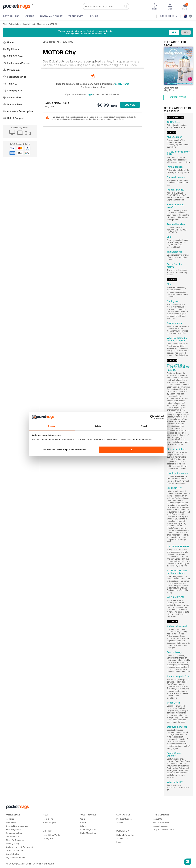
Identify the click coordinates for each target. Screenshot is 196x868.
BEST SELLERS (11, 16)
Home (8, 42)
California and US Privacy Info (20, 847)
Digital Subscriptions (12, 24)
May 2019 (41, 24)
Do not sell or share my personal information (65, 450)
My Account (12, 70)
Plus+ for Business (15, 840)
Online (83, 826)
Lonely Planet (29, 24)
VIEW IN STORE (178, 97)
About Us (157, 819)
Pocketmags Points (89, 829)
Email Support (49, 822)
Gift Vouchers (13, 104)
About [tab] (144, 426)
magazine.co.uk (161, 826)
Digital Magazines (88, 833)
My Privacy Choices (15, 858)
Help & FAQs (49, 819)
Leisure (94, 16)
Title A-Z (10, 84)
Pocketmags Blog (14, 833)
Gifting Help (48, 838)
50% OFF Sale (13, 56)
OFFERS (30, 16)
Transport (76, 16)
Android (83, 822)
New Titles (11, 822)
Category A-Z (13, 91)
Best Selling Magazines (17, 826)
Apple (82, 819)
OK (131, 450)
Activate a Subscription (18, 111)
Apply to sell (122, 838)
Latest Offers (12, 97)
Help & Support (13, 118)
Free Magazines (14, 829)
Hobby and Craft (51, 16)
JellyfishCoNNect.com (164, 829)
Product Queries (124, 819)
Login (90, 94)
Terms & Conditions (15, 851)
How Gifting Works (52, 835)
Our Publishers (13, 836)
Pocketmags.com (161, 822)
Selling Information (125, 835)
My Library (11, 49)
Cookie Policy (12, 854)
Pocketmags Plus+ (15, 77)
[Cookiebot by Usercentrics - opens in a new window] (150, 417)
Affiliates (120, 822)
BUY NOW (130, 105)
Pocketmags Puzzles (17, 63)
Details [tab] (98, 426)
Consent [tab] (52, 426)
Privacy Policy (13, 843)
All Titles (10, 819)
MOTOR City (53, 24)
